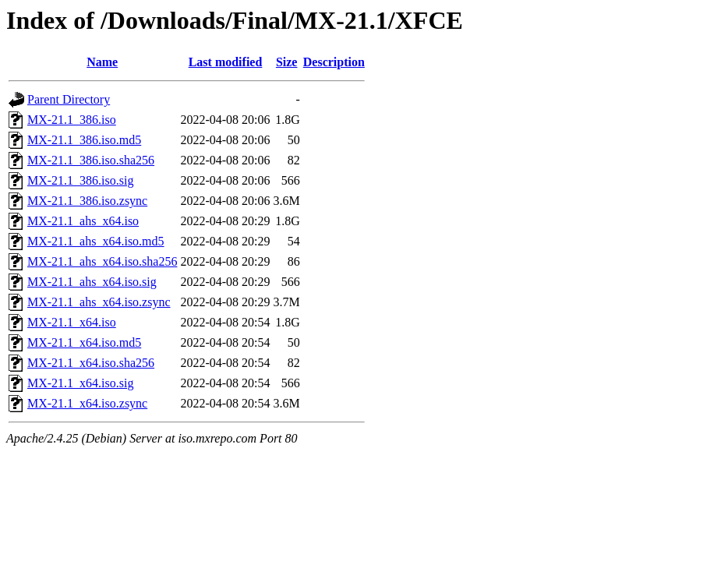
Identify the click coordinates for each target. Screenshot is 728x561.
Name (102, 62)
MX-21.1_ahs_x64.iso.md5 (96, 241)
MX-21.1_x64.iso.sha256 (91, 363)
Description (334, 62)
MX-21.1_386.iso (72, 120)
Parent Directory (69, 99)
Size (287, 62)
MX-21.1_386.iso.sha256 (91, 160)
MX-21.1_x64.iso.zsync (87, 403)
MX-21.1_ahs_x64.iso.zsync (99, 302)
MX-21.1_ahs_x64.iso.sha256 (102, 261)
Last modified (226, 62)
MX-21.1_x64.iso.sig (80, 383)
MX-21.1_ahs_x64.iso (83, 221)
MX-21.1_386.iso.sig (80, 180)
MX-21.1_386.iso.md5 (84, 140)
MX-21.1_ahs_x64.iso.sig (92, 282)
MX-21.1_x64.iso (72, 322)
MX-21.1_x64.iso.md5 (84, 342)
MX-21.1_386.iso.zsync (87, 201)
